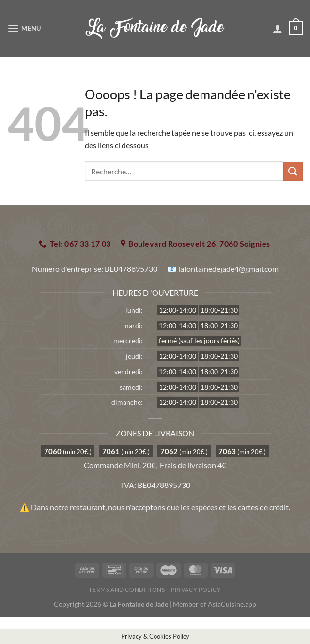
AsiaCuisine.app (232, 604)
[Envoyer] (293, 171)
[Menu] (24, 28)
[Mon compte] (278, 29)
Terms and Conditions (127, 589)
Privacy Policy (196, 589)
